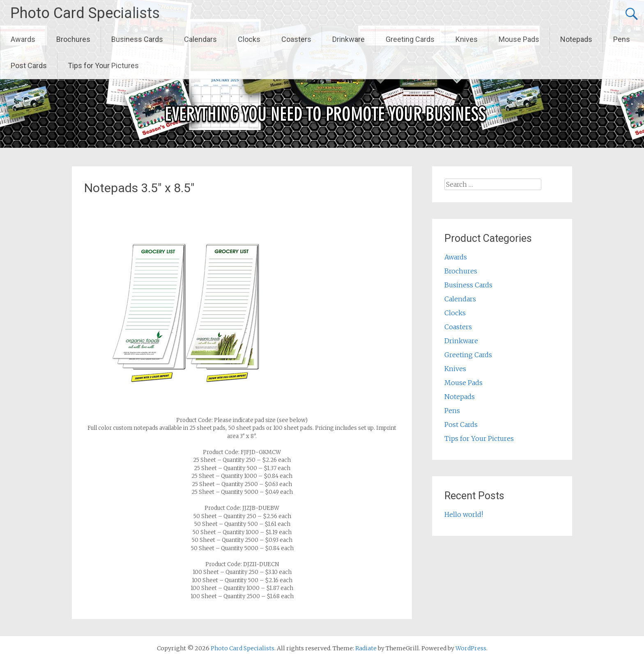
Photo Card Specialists (85, 13)
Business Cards (137, 39)
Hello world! (464, 514)
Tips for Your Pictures (103, 65)
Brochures (73, 39)
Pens (622, 39)
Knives (467, 39)
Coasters (296, 39)
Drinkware (348, 39)
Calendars (200, 39)
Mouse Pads (519, 39)
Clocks (249, 39)
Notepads (576, 39)
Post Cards (29, 65)
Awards (23, 39)
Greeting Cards (410, 39)
